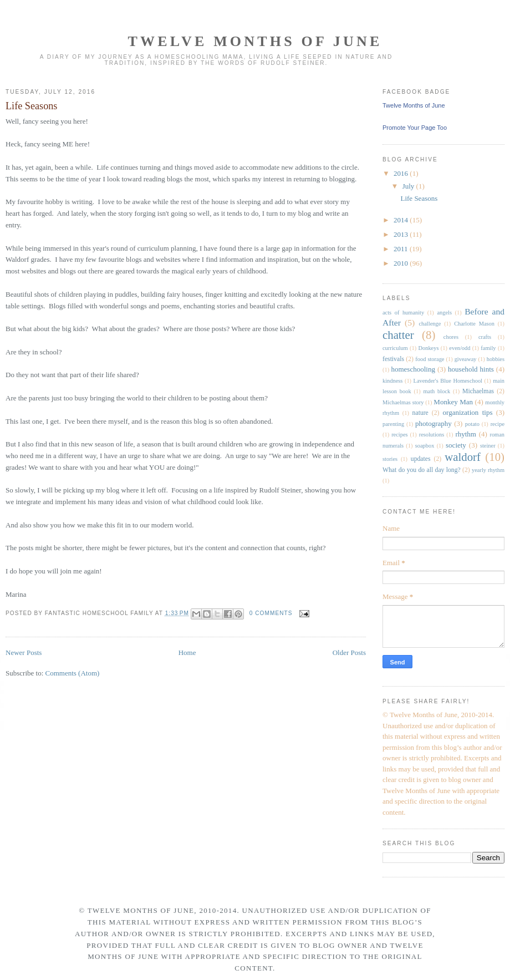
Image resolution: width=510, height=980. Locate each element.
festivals (393, 359)
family (488, 348)
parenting (393, 424)
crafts (485, 337)
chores (451, 337)
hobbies (496, 359)
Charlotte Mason (474, 324)
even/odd (460, 348)
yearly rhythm (488, 470)
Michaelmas (478, 391)
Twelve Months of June (255, 41)
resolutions (432, 435)
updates (421, 459)
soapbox (425, 446)
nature (420, 413)
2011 (402, 249)
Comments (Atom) (73, 673)
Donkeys (429, 348)
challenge (430, 324)
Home (187, 653)
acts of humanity (403, 313)
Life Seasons (31, 106)
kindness (392, 381)
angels (444, 313)
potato (472, 424)
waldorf (463, 457)
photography (433, 423)
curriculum (395, 348)
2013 (402, 234)
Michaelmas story (403, 402)
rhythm (466, 434)
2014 (402, 220)
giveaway (466, 359)
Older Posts (349, 653)
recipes (399, 435)
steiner (488, 446)
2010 (402, 263)
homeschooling (413, 369)
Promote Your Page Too (415, 128)
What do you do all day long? (422, 470)
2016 (402, 173)
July (409, 186)
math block (437, 391)
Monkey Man (453, 402)
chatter (398, 335)
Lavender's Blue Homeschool (448, 381)
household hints (471, 369)
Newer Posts (24, 653)
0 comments (271, 613)
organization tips (468, 412)
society (456, 445)
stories (390, 459)
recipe (498, 424)
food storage (430, 359)
